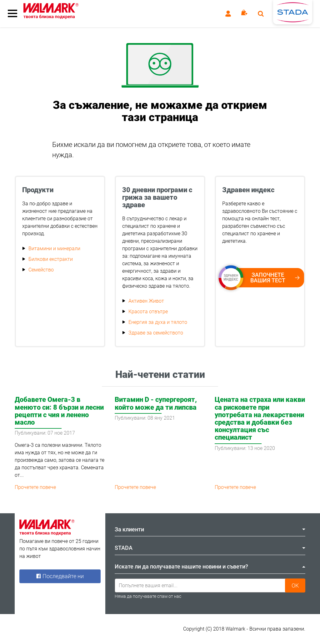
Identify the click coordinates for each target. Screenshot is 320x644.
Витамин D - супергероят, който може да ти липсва (156, 403)
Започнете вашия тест (264, 278)
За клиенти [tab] (210, 529)
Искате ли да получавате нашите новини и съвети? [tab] (210, 566)
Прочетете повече (35, 487)
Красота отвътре (148, 312)
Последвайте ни (60, 576)
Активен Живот (146, 301)
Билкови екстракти (51, 259)
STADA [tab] (210, 548)
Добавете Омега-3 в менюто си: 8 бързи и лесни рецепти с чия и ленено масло (59, 411)
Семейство (41, 270)
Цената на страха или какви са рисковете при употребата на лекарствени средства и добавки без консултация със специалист (260, 418)
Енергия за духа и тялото (158, 322)
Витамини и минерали (54, 249)
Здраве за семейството (156, 333)
